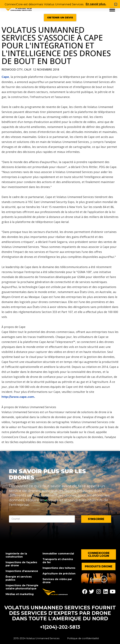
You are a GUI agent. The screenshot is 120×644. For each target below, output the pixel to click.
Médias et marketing (20, 594)
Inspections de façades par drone (21, 564)
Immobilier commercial (58, 554)
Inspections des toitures (59, 568)
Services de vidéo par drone (57, 581)
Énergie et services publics (19, 578)
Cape (5, 77)
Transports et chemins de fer (58, 561)
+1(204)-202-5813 (60, 627)
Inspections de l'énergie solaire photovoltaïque (22, 587)
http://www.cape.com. (18, 397)
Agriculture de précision (59, 574)
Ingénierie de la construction (16, 555)
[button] (112, 9)
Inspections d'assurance (22, 571)
